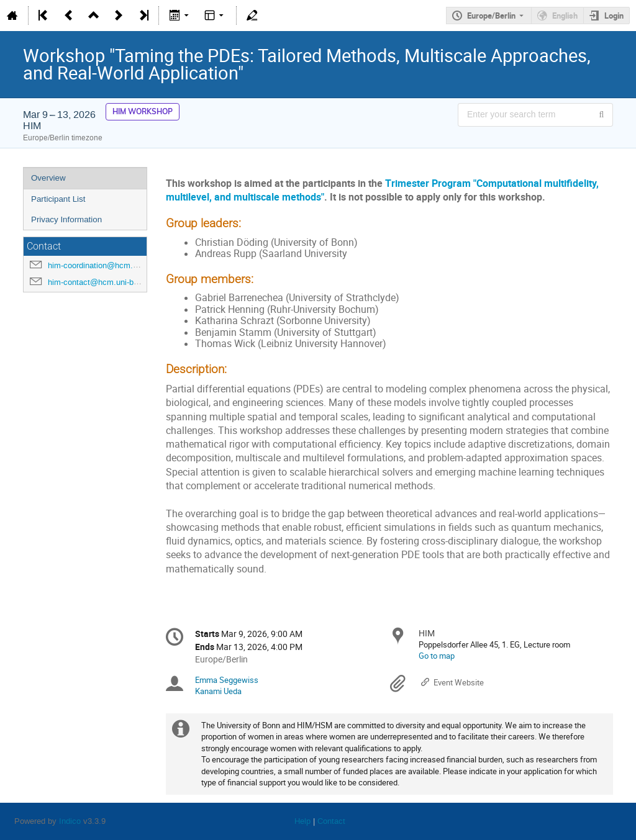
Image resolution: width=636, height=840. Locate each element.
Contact (331, 821)
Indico (70, 821)
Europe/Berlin (491, 16)
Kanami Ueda (218, 691)
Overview (48, 178)
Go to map (437, 656)
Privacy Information (66, 219)
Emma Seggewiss (227, 680)
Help (302, 821)
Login (614, 16)
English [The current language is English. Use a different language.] (565, 16)
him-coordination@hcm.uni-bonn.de (111, 265)
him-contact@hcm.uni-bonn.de (103, 282)
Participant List (58, 199)
